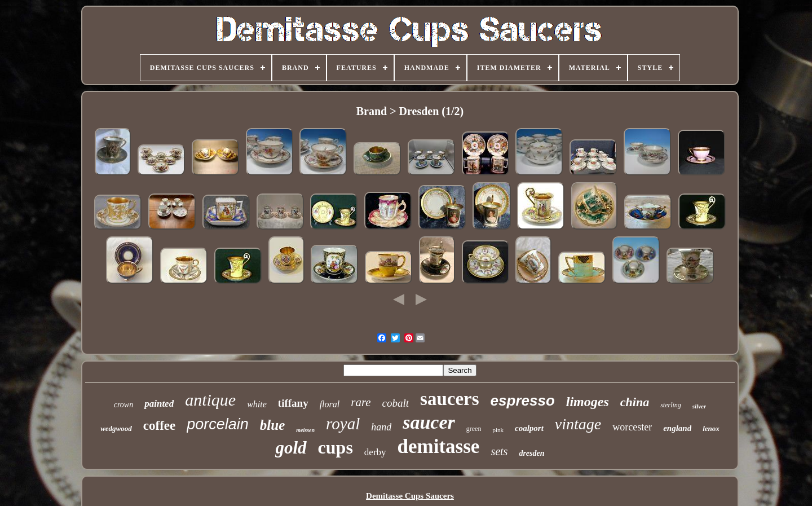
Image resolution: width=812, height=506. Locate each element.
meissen (305, 430)
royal (343, 424)
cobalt (396, 403)
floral (330, 404)
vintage (578, 424)
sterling (671, 405)
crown (123, 405)
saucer (429, 422)
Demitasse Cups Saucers (410, 496)
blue (272, 425)
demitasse (439, 446)
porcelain (218, 424)
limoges (588, 402)
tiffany (293, 403)
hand (381, 427)
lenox (711, 428)
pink (498, 430)
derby (375, 452)
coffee (159, 426)
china (635, 402)
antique (210, 400)
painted (159, 404)
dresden (531, 453)
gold (291, 448)
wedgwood (116, 428)
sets (499, 451)
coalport (529, 428)
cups (336, 447)
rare (361, 402)
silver (699, 406)
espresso (523, 401)
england (677, 428)
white (257, 404)
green (474, 429)
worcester (632, 427)
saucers (449, 399)
